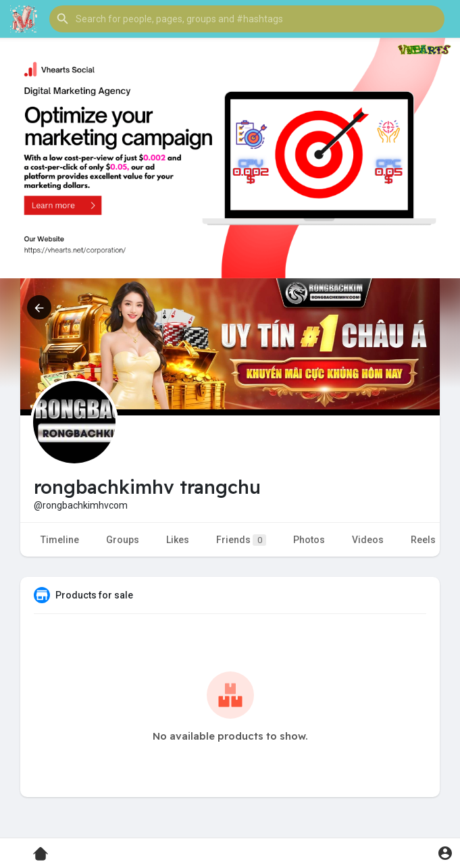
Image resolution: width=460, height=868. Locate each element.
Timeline (60, 540)
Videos (368, 540)
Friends (241, 540)
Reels (423, 540)
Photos (309, 540)
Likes (178, 540)
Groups (123, 540)
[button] (247, 19)
